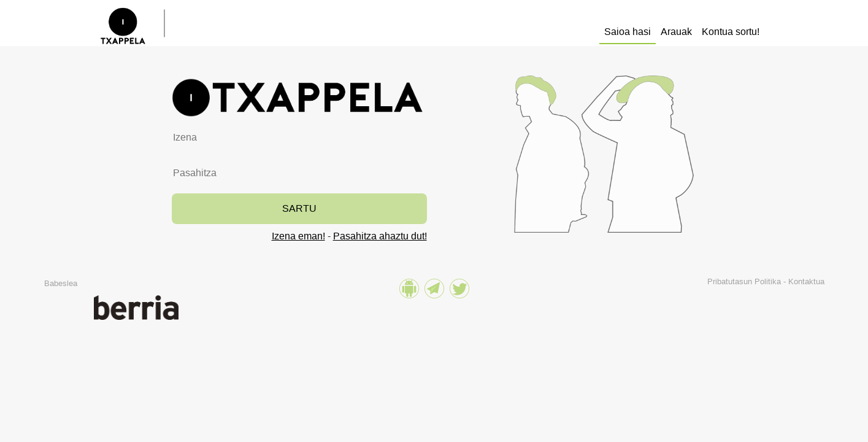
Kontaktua (806, 281)
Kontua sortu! (731, 32)
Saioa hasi (628, 32)
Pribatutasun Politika (744, 281)
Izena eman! (298, 236)
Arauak (676, 32)
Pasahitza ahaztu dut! (380, 236)
